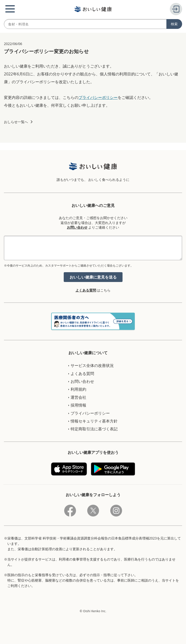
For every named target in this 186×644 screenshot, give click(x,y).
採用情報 (78, 405)
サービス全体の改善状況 (92, 365)
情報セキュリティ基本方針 (94, 421)
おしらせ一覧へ (16, 122)
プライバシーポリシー (98, 97)
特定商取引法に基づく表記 (94, 429)
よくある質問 (86, 290)
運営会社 (78, 397)
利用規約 (78, 389)
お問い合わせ (77, 227)
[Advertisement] (93, 633)
